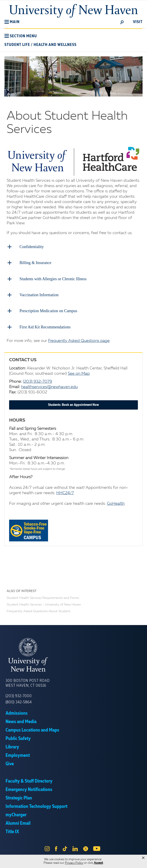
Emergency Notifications (29, 789)
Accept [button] (98, 863)
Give (10, 763)
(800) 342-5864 (19, 702)
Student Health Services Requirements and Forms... (44, 598)
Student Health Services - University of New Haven (44, 604)
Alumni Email (18, 823)
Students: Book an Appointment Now (73, 404)
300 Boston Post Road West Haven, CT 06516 (28, 683)
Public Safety (18, 738)
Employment (18, 755)
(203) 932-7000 (19, 696)
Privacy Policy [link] (74, 863)
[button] (12, 22)
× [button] (143, 858)
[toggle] (122, 22)
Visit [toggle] (138, 22)
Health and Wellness (55, 45)
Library (12, 747)
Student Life (17, 45)
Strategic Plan (19, 798)
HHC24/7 (65, 493)
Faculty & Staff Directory (29, 781)
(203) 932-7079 (37, 381)
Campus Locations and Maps (32, 730)
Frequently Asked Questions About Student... (39, 611)
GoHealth (116, 503)
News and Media (21, 721)
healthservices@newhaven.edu (49, 387)
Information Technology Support (36, 806)
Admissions (17, 713)
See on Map (79, 373)
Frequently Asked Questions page (79, 340)
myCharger (16, 815)
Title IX (12, 831)
